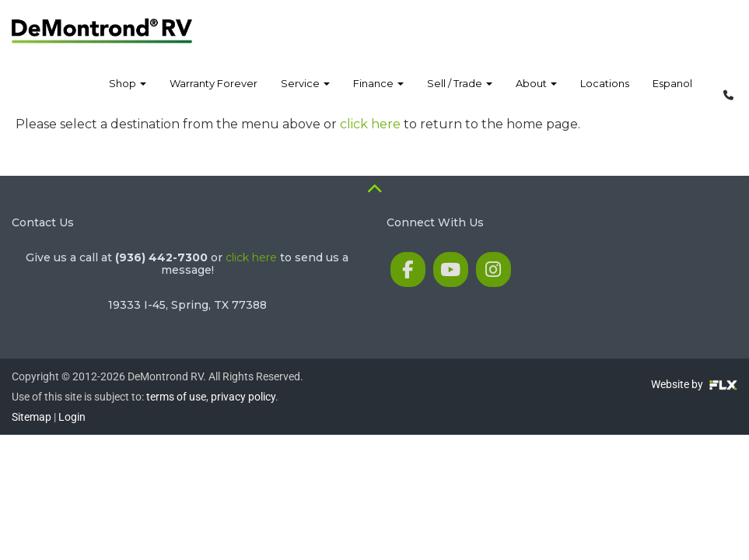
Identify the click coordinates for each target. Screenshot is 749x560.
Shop (128, 93)
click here (370, 124)
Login (72, 417)
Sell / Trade (460, 93)
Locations (605, 93)
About (536, 93)
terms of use (176, 397)
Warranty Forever (213, 93)
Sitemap (31, 417)
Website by (694, 384)
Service (305, 93)
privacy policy (243, 397)
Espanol (672, 93)
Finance (378, 93)
